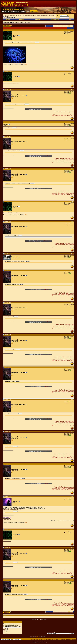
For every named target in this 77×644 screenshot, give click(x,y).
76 (68, 26)
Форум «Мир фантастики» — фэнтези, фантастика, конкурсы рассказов (18, 15)
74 (64, 26)
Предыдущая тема (35, 620)
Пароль (58, 17)
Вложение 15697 (7, 213)
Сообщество (22, 19)
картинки (5, 617)
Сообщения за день (55, 19)
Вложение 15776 (7, 541)
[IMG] (4, 630)
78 (71, 26)
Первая (56, 26)
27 (60, 26)
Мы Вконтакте (62, 639)
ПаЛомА (15, 501)
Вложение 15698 (15, 213)
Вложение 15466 (15, 83)
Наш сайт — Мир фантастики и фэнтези (47, 639)
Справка (8, 19)
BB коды (5, 628)
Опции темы (70, 28)
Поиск (70, 19)
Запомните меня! (70, 16)
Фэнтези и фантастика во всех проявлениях (42, 15)
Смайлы (5, 629)
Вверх (75, 639)
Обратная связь (35, 639)
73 (63, 26)
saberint (15, 35)
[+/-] (70, 33)
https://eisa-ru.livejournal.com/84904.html (12, 510)
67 (61, 26)
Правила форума (7, 633)
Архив (57, 639)
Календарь (37, 19)
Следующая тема (42, 620)
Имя (57, 16)
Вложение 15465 (7, 83)
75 (66, 26)
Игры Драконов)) (7, 520)
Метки (4, 615)
